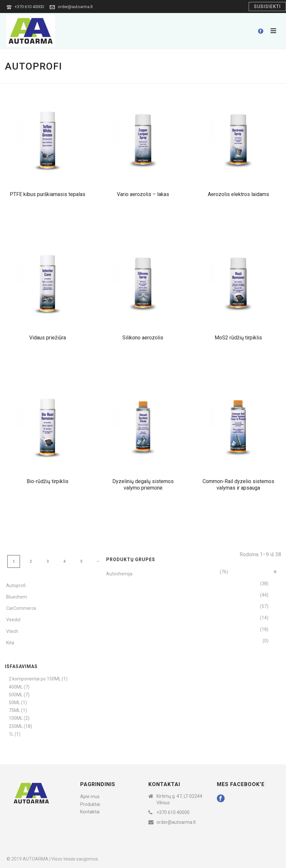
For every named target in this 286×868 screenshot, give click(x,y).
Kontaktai (90, 812)
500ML (16, 695)
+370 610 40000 (29, 7)
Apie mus (90, 796)
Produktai (90, 804)
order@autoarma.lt (75, 7)
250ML (16, 726)
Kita (10, 643)
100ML (16, 718)
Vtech (12, 631)
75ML (14, 710)
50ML (14, 703)
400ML (16, 687)
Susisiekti (267, 7)
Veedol (13, 620)
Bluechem (17, 597)
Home (244, 77)
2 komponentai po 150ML (35, 679)
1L (11, 734)
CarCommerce (21, 608)
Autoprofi (16, 585)
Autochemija (119, 574)
